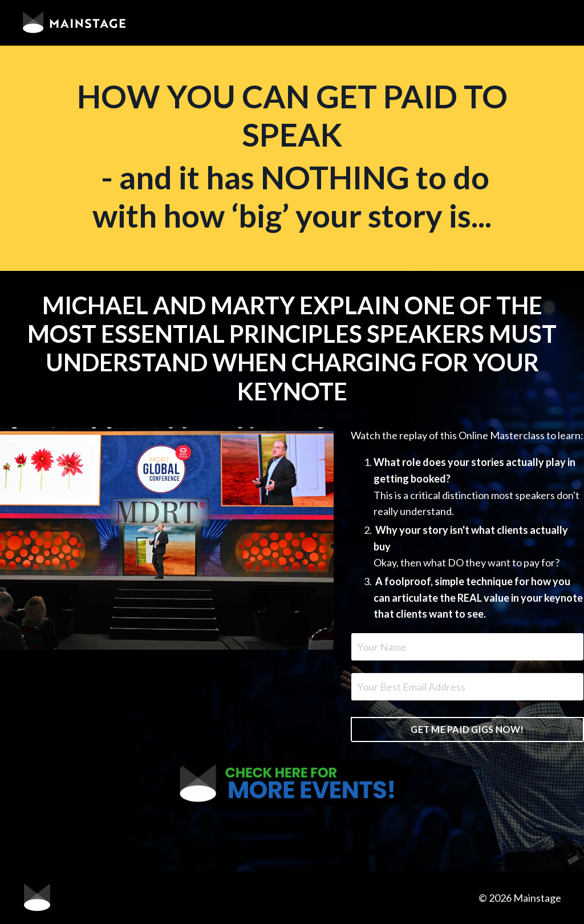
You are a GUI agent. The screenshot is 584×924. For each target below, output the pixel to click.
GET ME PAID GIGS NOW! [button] (467, 729)
